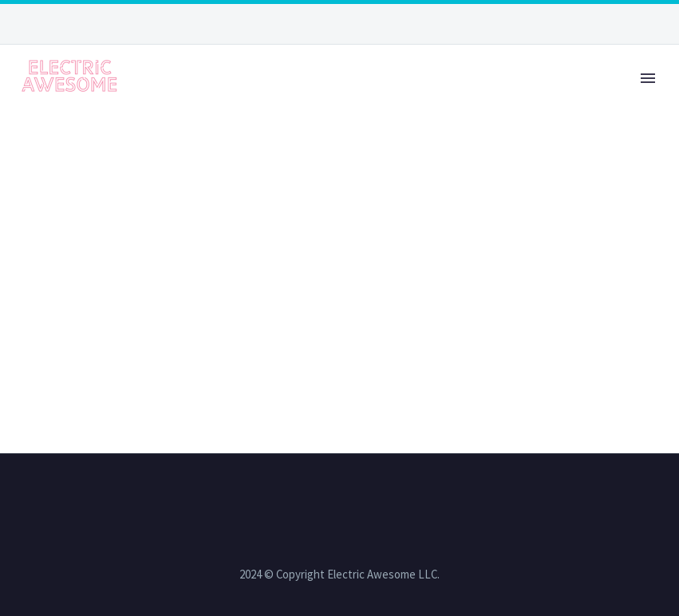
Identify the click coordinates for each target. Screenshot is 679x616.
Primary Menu (648, 78)
